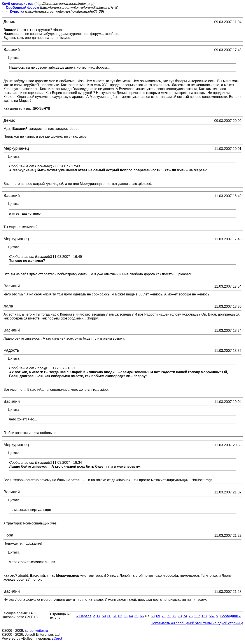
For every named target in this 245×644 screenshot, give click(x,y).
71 (169, 616)
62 (120, 616)
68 (153, 616)
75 (191, 616)
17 (98, 616)
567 (212, 616)
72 (174, 616)
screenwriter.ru (36, 631)
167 (204, 616)
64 (131, 616)
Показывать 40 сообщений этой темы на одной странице (197, 623)
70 (164, 616)
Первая (84, 616)
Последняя (230, 616)
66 (142, 616)
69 (158, 616)
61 (115, 616)
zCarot (57, 638)
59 (104, 616)
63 (126, 616)
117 (197, 616)
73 (180, 616)
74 (185, 616)
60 (109, 616)
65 (136, 616)
